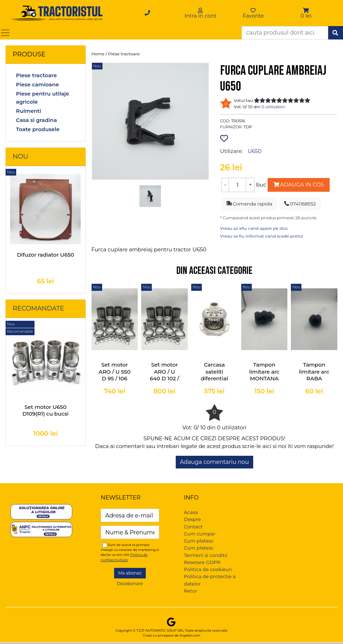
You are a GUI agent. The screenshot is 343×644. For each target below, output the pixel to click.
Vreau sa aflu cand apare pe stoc (254, 228)
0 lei (306, 16)
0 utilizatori (273, 107)
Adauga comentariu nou (214, 462)
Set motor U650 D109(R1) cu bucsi (46, 410)
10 (307, 100)
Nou (20, 157)
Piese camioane (37, 84)
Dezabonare (130, 584)
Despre (192, 519)
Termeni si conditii (205, 555)
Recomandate (38, 308)
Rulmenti (29, 111)
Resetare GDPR (202, 562)
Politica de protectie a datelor (210, 580)
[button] (306, 10)
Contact (193, 527)
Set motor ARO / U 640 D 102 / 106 (164, 375)
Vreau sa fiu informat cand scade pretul (262, 236)
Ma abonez (130, 573)
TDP (248, 127)
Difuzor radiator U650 (46, 255)
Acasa (191, 512)
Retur (191, 591)
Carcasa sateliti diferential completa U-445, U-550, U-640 (214, 382)
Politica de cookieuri (208, 569)
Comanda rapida (249, 204)
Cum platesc (199, 541)
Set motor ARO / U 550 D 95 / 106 (115, 372)
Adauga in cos (298, 185)
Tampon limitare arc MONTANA (264, 372)
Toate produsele (38, 129)
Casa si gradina (36, 120)
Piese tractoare (36, 75)
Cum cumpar (200, 534)
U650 (254, 151)
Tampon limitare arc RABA (314, 372)
